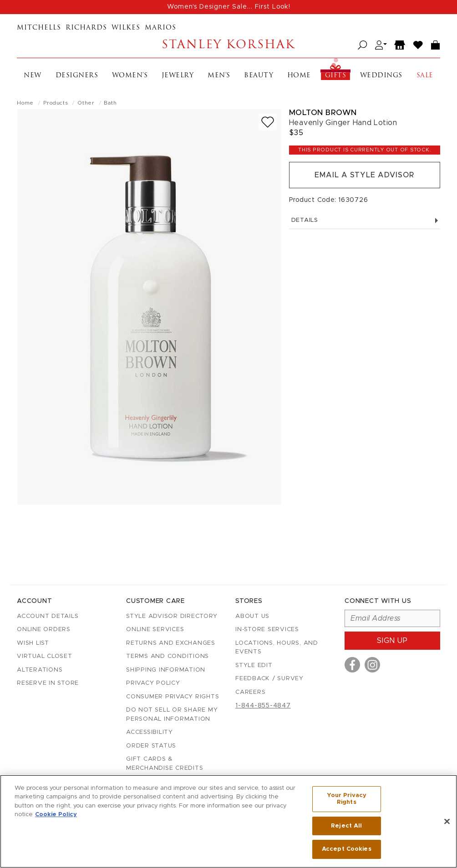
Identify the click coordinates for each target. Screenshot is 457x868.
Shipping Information (166, 670)
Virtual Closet (45, 656)
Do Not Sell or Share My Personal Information (172, 715)
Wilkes (126, 28)
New (33, 76)
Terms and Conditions (168, 656)
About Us (252, 616)
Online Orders (44, 630)
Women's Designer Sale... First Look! (229, 7)
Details (365, 220)
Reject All (346, 826)
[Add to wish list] (268, 122)
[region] (228, 821)
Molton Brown (323, 113)
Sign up (392, 641)
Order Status (151, 746)
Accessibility (150, 732)
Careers (250, 692)
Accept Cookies (347, 849)
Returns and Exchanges (171, 643)
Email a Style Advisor (364, 175)
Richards (86, 28)
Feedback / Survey (269, 679)
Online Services (155, 630)
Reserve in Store (48, 683)
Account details (48, 616)
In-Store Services (267, 630)
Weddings (381, 76)
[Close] (447, 822)
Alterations (40, 670)
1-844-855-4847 (263, 706)
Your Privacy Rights (347, 799)
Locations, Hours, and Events (277, 648)
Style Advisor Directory (172, 616)
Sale (425, 76)
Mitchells (39, 28)
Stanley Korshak (228, 45)
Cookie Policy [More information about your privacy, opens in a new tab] (56, 815)
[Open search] (363, 45)
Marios (160, 28)
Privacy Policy (153, 683)
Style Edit (254, 665)
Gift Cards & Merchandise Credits (165, 764)
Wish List (33, 643)
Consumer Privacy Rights (173, 697)
